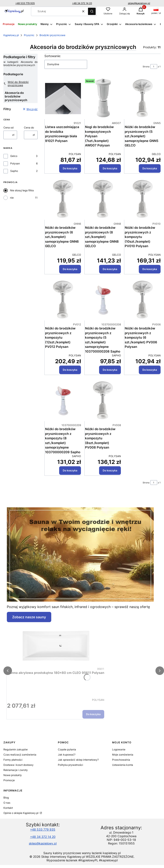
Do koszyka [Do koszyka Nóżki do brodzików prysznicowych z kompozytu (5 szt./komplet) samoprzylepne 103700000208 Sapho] (110, 370)
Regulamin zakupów (16, 749)
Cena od (8, 128)
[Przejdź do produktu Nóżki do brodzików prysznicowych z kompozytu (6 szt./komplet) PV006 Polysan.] (143, 300)
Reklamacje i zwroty (16, 770)
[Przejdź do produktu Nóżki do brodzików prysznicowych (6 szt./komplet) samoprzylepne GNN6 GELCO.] (63, 199)
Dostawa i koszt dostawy (18, 765)
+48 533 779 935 (25, 3)
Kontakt (8, 808)
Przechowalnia (121, 760)
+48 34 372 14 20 (82, 3)
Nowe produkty (13, 775)
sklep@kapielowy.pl (139, 3)
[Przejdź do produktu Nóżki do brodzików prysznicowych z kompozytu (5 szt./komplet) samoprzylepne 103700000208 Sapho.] (103, 300)
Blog (6, 798)
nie (12, 198)
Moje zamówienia (123, 755)
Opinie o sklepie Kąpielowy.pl (21, 813)
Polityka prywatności (70, 765)
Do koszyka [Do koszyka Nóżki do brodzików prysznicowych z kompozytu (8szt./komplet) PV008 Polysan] (110, 470)
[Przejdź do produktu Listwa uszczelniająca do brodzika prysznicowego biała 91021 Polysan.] (63, 99)
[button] (92, 11)
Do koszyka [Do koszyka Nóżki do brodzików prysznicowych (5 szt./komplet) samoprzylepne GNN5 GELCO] (150, 168)
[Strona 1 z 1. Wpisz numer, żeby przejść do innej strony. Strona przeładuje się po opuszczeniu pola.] (154, 66)
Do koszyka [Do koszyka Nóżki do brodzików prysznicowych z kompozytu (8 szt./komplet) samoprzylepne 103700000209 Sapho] (70, 470)
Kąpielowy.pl (11, 35)
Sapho (14, 171)
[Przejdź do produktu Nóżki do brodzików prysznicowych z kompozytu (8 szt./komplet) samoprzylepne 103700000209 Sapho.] (63, 401)
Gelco (14, 156)
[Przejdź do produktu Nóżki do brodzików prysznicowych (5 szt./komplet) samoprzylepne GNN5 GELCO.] (143, 99)
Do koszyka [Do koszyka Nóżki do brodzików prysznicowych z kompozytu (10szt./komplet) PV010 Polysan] (150, 269)
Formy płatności (13, 760)
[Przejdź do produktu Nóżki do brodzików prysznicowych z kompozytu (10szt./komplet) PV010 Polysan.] (143, 199)
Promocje (9, 780)
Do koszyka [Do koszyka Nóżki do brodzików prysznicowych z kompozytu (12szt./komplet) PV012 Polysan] (70, 370)
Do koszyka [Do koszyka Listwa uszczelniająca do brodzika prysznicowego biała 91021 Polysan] (70, 168)
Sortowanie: (53, 56)
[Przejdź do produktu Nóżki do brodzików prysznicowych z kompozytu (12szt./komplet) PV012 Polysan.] (63, 300)
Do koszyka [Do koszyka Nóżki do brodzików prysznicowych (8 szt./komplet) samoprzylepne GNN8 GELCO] (110, 269)
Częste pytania (67, 749)
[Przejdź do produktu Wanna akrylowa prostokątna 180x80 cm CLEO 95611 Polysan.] (56, 644)
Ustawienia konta (123, 765)
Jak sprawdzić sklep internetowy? (78, 760)
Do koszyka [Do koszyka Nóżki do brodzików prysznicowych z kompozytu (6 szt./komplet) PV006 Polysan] (150, 370)
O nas (7, 803)
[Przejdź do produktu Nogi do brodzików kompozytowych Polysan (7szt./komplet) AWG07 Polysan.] (103, 99)
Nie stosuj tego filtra (22, 190)
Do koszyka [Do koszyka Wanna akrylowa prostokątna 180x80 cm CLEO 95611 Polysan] (93, 714)
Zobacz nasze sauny (29, 617)
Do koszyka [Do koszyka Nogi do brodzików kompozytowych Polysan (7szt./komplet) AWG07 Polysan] (110, 168)
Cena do (29, 128)
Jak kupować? (67, 755)
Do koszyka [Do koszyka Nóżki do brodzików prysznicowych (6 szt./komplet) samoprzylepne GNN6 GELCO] (70, 269)
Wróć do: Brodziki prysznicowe (16, 84)
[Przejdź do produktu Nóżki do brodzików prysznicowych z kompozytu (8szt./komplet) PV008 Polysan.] (103, 401)
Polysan (15, 163)
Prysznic (29, 35)
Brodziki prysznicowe (52, 35)
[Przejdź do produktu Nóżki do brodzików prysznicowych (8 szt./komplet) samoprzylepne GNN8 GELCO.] (103, 199)
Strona (146, 66)
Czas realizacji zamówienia (20, 755)
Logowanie (119, 749)
